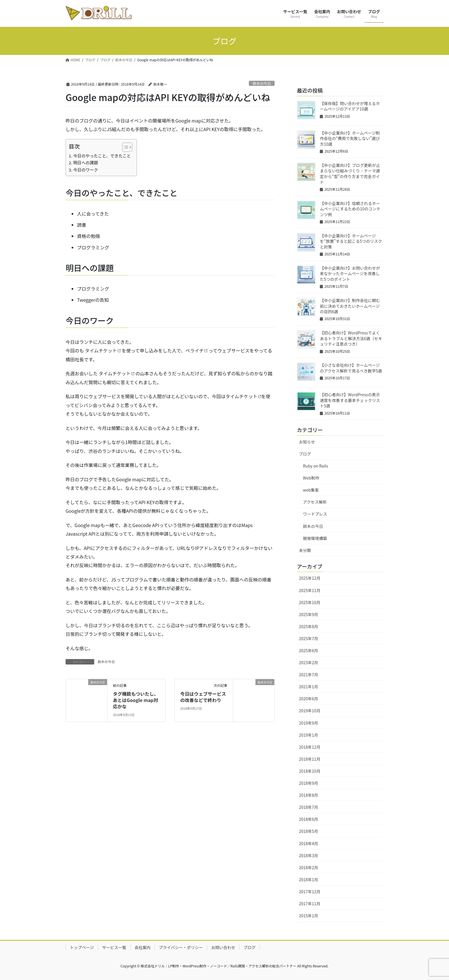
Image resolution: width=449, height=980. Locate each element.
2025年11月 (310, 590)
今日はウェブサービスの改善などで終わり (203, 697)
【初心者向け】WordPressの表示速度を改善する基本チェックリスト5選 (350, 400)
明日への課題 (85, 162)
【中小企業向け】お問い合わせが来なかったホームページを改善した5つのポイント (350, 274)
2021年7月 (309, 675)
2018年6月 (309, 819)
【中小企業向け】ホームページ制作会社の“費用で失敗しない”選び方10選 (350, 138)
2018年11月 (310, 759)
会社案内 (143, 947)
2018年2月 (309, 867)
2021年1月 (309, 687)
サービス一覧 (114, 947)
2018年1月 (309, 880)
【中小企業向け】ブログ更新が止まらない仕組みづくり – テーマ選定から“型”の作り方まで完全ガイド (350, 174)
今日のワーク (85, 170)
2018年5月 (309, 831)
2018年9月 (309, 783)
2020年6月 (309, 699)
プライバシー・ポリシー (181, 947)
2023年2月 (309, 662)
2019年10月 (310, 711)
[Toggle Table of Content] (124, 147)
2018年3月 (309, 855)
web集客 (311, 490)
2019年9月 (309, 723)
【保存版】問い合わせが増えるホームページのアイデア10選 (350, 106)
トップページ (82, 947)
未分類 (305, 550)
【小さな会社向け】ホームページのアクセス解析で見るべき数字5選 (351, 368)
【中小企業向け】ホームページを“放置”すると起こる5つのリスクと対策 (351, 241)
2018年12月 (310, 747)
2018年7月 (309, 807)
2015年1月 (309, 916)
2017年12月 (310, 892)
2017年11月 (310, 904)
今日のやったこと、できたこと (102, 156)
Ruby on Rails (316, 466)
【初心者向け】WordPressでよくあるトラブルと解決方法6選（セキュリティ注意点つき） (351, 338)
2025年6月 (309, 650)
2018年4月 (309, 843)
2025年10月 (310, 602)
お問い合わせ (223, 947)
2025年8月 (309, 626)
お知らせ (307, 442)
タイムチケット (101, 350)
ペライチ (194, 350)
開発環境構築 (315, 538)
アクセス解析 (315, 502)
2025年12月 (310, 578)
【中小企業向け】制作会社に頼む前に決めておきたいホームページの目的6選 (350, 306)
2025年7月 (309, 638)
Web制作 (311, 478)
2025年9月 (309, 614)
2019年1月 (309, 735)
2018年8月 (309, 795)
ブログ (305, 454)
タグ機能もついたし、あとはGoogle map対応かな (136, 700)
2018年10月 (310, 771)
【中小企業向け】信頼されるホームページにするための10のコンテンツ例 (350, 209)
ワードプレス (315, 514)
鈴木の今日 (262, 83)
